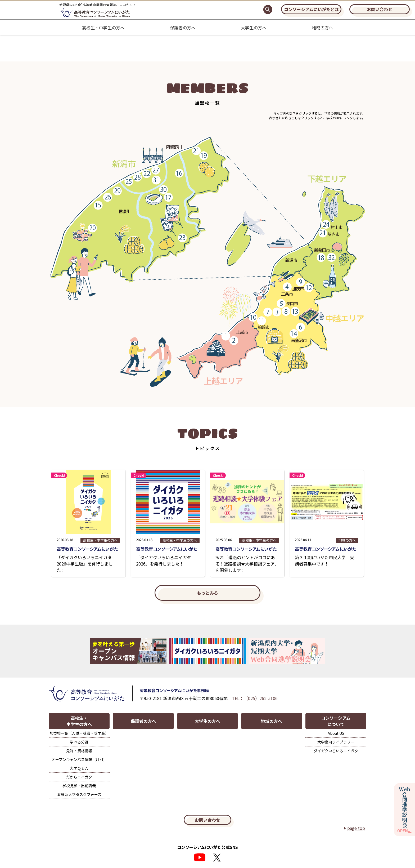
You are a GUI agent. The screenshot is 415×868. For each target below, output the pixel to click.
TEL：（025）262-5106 (255, 698)
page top (356, 828)
